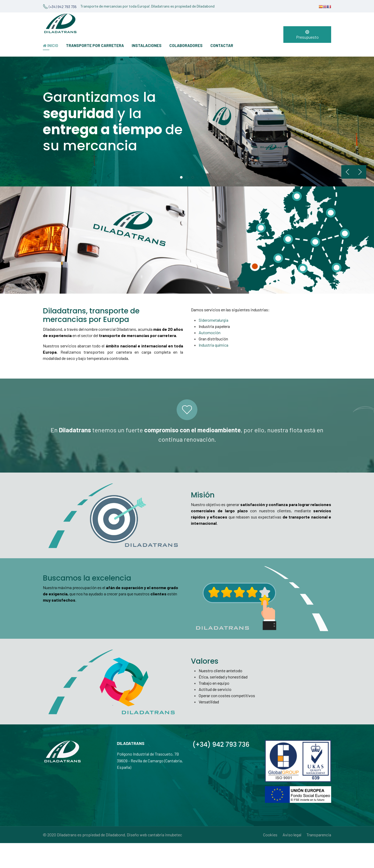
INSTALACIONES (147, 45)
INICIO (51, 45)
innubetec (173, 835)
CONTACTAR (222, 45)
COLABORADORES (186, 45)
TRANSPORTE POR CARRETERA (95, 45)
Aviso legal (292, 835)
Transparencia (319, 835)
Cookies (270, 835)
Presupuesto (307, 35)
